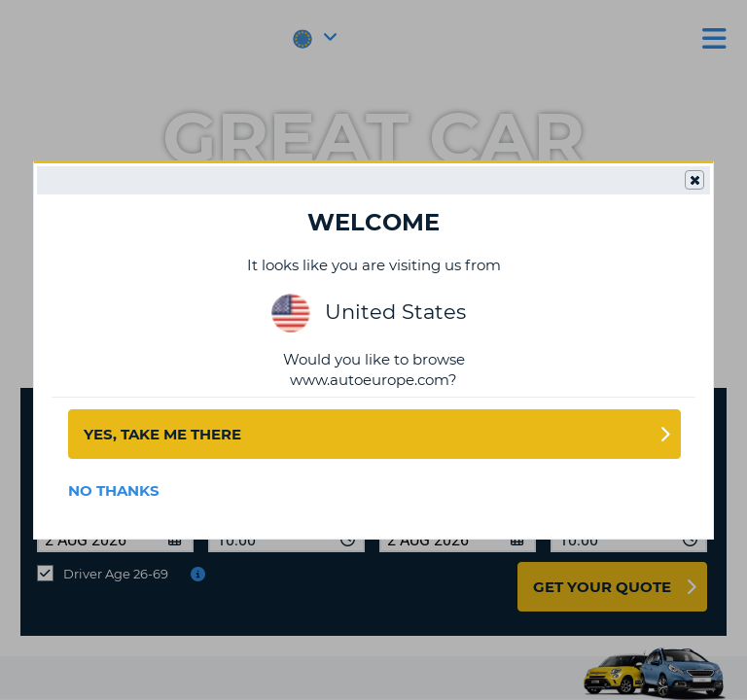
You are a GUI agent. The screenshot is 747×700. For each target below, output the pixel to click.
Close (694, 181)
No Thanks (114, 490)
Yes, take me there (162, 434)
